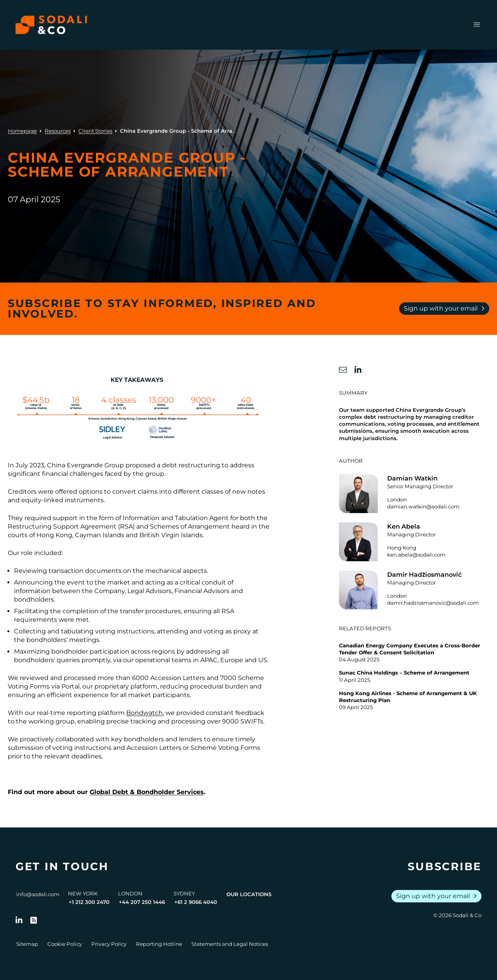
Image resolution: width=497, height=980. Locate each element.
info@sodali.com (38, 894)
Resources (58, 131)
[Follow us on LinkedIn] (19, 920)
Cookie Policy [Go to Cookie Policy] (65, 944)
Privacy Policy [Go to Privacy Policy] (109, 944)
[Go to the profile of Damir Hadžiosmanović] (414, 590)
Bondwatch (144, 713)
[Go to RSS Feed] (34, 920)
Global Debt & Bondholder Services (147, 792)
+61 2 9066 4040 (196, 902)
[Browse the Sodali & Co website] (51, 25)
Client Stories (95, 131)
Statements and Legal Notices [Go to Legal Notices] (230, 944)
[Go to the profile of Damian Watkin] (414, 494)
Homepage (22, 131)
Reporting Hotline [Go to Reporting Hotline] (159, 944)
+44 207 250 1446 (142, 902)
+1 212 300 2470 (89, 902)
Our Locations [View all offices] (249, 894)
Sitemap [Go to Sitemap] (27, 944)
